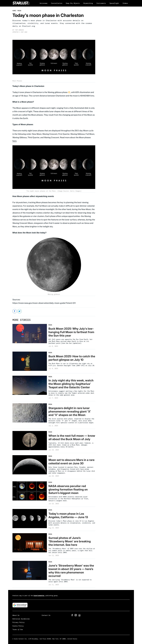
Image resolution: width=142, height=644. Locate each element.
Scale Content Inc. (39, 596)
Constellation (57, 3)
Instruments (101, 3)
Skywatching (88, 3)
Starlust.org (17, 596)
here (14, 141)
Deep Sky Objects (73, 3)
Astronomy (44, 3)
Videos (125, 3)
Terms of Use (18, 629)
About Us (16, 615)
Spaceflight (114, 3)
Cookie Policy (18, 626)
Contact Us (46, 615)
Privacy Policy (18, 622)
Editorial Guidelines (21, 619)
